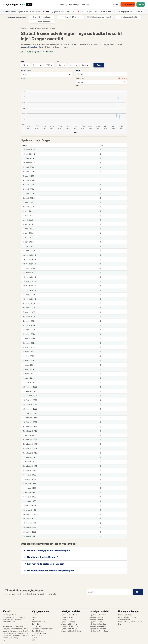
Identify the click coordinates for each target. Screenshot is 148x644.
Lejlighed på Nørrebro (98, 624)
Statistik (35, 638)
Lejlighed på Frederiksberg (100, 631)
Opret (115, 4)
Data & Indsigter (38, 631)
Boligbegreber (37, 635)
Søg (99, 65)
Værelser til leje (124, 619)
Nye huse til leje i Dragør (46, 28)
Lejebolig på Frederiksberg (71, 631)
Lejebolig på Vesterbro (69, 626)
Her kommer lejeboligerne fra (43, 629)
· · (29, 12)
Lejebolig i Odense (68, 619)
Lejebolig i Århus (67, 617)
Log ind (141, 4)
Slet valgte (123, 78)
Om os (34, 615)
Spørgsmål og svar (39, 633)
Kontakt (35, 617)
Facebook (4, 640)
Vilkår (34, 619)
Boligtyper (26, 71)
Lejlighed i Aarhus (96, 617)
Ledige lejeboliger (125, 615)
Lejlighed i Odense (96, 619)
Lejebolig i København (69, 615)
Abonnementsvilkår (39, 622)
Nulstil (23, 78)
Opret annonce (128, 4)
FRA (22, 62)
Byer (78, 71)
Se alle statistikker (28, 28)
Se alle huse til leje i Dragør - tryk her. (37, 52)
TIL (58, 62)
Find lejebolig (61, 4)
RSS (33, 640)
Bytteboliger (74, 4)
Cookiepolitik (37, 626)
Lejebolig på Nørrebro (69, 624)
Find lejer (86, 4)
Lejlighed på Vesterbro (98, 626)
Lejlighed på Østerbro (98, 629)
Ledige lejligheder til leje (127, 617)
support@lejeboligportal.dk (32, 47)
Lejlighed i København (98, 615)
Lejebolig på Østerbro (69, 629)
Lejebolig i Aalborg (68, 622)
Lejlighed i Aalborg (96, 622)
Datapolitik (36, 624)
